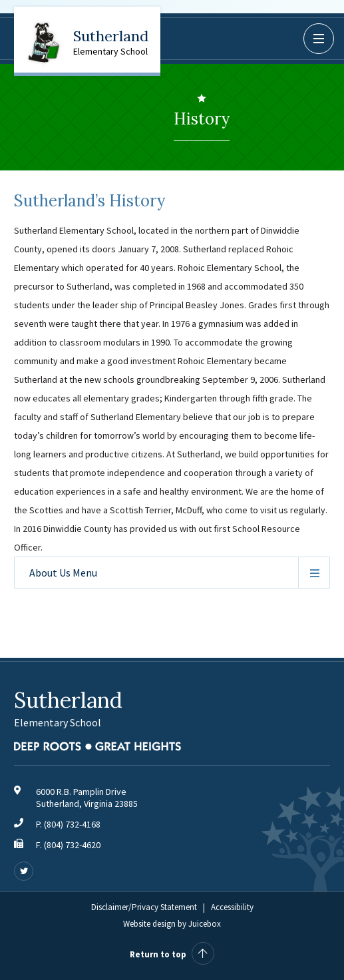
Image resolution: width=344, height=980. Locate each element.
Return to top (172, 954)
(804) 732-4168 (72, 824)
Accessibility (232, 907)
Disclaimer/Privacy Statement (144, 907)
